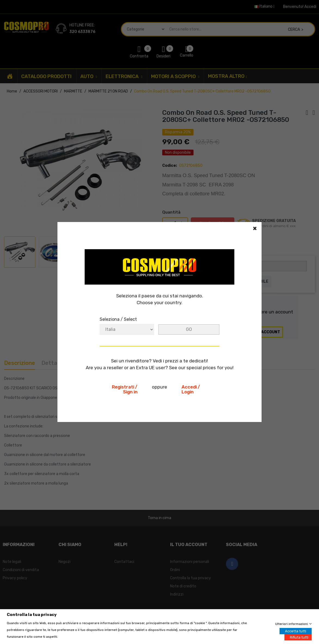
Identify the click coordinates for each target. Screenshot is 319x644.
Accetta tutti (296, 631)
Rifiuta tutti (299, 637)
